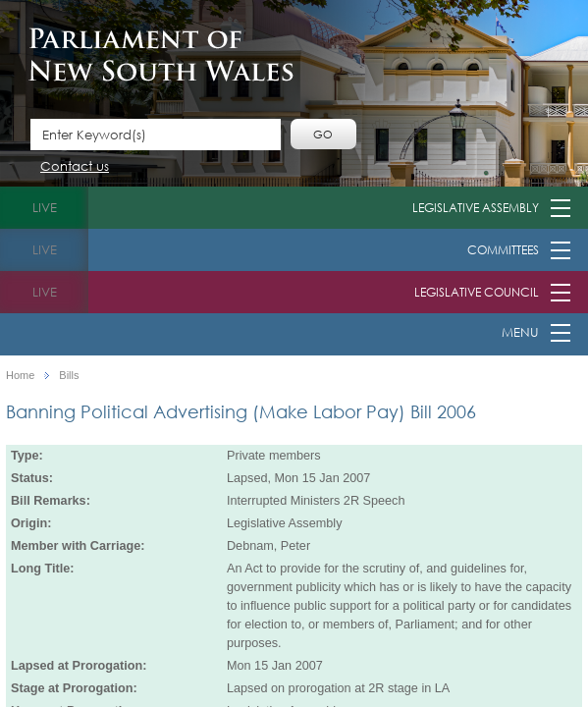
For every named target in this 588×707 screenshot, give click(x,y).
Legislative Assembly (476, 208)
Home (20, 376)
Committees (503, 250)
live (45, 208)
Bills (69, 376)
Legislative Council (477, 292)
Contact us (75, 167)
